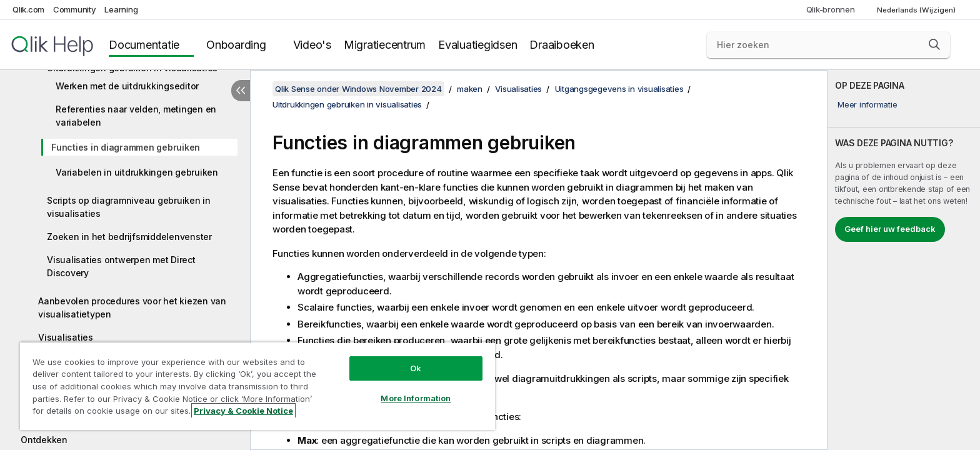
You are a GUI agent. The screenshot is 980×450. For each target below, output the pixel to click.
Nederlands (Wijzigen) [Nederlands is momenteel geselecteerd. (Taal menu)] (917, 10)
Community (75, 9)
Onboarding (236, 45)
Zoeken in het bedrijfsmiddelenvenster (129, 237)
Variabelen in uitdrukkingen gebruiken (137, 172)
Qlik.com (28, 9)
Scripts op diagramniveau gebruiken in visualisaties (129, 207)
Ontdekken (44, 440)
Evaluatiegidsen (477, 45)
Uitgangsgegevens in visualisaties (619, 89)
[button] (934, 44)
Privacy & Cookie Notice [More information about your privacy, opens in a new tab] (243, 411)
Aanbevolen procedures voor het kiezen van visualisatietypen (132, 307)
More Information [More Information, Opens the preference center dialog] (416, 398)
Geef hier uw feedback (890, 229)
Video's (312, 45)
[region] (257, 386)
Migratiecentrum (385, 45)
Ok (416, 368)
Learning (121, 9)
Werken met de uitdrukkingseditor (127, 86)
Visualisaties (66, 337)
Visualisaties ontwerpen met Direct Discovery (121, 266)
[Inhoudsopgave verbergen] (241, 91)
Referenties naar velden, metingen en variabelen (136, 116)
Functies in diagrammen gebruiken (126, 147)
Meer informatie (867, 104)
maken (470, 89)
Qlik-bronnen (831, 9)
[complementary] (904, 260)
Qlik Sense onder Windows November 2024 (358, 89)
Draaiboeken (562, 45)
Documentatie (144, 45)
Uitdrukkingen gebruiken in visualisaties (347, 104)
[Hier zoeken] (828, 45)
